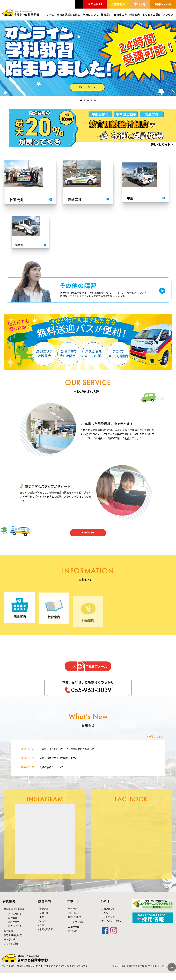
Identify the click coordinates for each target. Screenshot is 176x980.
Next (172, 58)
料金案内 (135, 15)
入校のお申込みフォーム (94, 672)
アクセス (168, 15)
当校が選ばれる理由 (69, 15)
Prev (4, 58)
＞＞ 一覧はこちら (152, 801)
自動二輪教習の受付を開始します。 (61, 823)
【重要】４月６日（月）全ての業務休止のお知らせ (71, 813)
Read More (88, 536)
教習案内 (106, 15)
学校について (91, 15)
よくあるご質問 (152, 15)
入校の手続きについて (53, 832)
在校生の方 (120, 15)
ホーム (50, 15)
